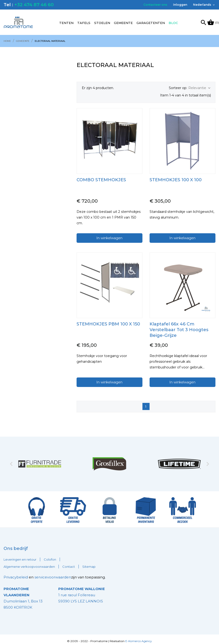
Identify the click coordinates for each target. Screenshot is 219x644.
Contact (69, 563)
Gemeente (123, 23)
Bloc (173, 23)
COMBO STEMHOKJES (101, 176)
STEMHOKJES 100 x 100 (176, 176)
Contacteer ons (155, 5)
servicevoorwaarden (53, 574)
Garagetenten (151, 23)
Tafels (84, 23)
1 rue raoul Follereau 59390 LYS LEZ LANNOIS (82, 591)
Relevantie (200, 88)
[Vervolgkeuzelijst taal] (204, 5)
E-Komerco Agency (139, 637)
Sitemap (89, 563)
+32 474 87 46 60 (34, 5)
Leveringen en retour (20, 556)
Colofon (50, 556)
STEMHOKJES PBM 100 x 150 (108, 320)
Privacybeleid (16, 574)
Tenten (66, 23)
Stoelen (102, 23)
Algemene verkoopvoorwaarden (29, 563)
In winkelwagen (109, 234)
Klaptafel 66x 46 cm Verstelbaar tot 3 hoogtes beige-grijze (179, 326)
